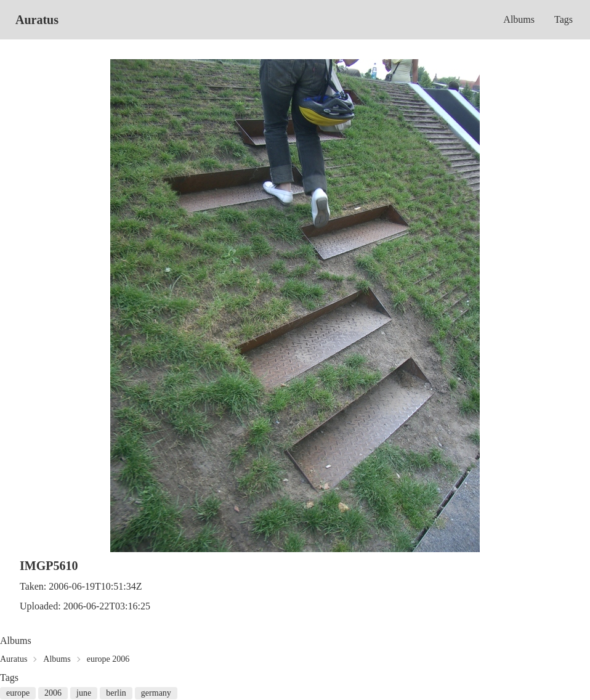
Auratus (37, 20)
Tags (564, 19)
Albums (519, 19)
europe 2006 (108, 659)
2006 (53, 693)
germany (156, 693)
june (84, 693)
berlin (116, 693)
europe (18, 693)
